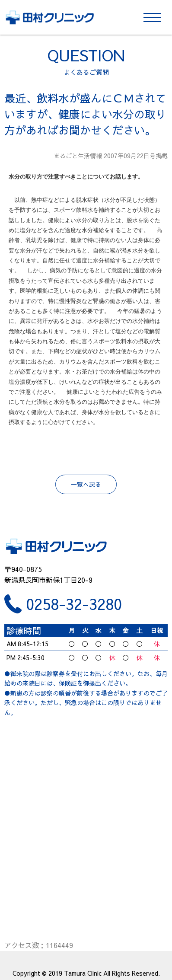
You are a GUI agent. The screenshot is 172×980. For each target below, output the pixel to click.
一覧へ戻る (86, 484)
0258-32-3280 (74, 604)
